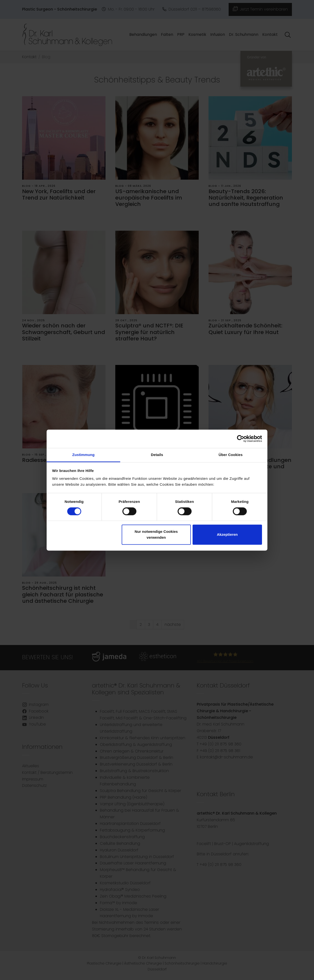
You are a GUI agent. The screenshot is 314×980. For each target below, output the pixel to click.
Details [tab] (157, 455)
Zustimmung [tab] (84, 455)
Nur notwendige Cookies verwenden (156, 535)
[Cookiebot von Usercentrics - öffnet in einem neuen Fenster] (241, 439)
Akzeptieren (227, 535)
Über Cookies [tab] (231, 455)
